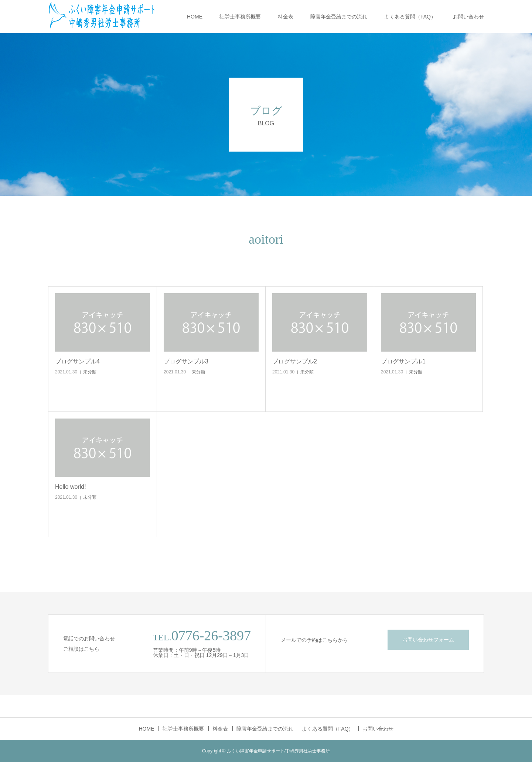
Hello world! (71, 487)
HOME (195, 17)
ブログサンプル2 (295, 361)
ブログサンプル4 (77, 361)
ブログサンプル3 (186, 361)
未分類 (90, 372)
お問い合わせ (468, 17)
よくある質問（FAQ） (410, 17)
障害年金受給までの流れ (339, 17)
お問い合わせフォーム (428, 640)
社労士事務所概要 (240, 17)
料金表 (286, 17)
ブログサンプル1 (403, 361)
